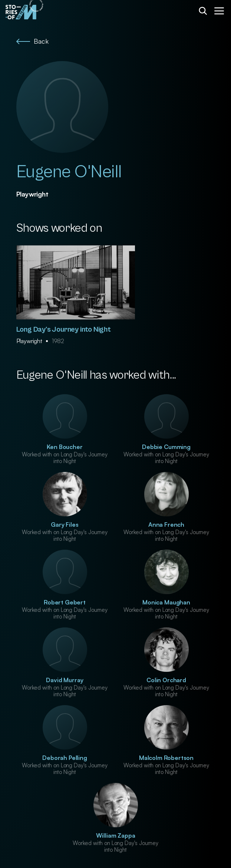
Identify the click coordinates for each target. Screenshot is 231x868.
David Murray (65, 680)
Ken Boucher (65, 447)
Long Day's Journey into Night (64, 330)
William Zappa (116, 835)
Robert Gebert (65, 602)
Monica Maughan (166, 602)
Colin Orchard (166, 680)
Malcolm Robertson (166, 758)
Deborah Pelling (65, 758)
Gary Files (65, 525)
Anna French (166, 525)
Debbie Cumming (166, 447)
